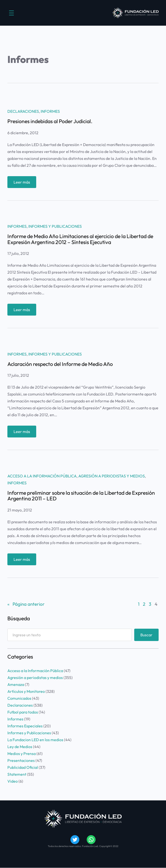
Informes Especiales (25, 726)
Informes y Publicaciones (55, 226)
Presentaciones (21, 760)
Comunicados (19, 698)
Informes (50, 111)
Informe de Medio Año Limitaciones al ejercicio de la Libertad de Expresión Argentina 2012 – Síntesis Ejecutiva (80, 239)
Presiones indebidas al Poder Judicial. (50, 121)
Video (13, 781)
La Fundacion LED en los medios (35, 740)
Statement (17, 774)
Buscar (146, 635)
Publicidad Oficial (23, 767)
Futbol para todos (23, 712)
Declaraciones (23, 111)
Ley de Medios (20, 747)
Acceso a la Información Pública (42, 476)
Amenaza (16, 684)
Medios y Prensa (22, 754)
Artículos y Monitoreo (26, 691)
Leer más (23, 183)
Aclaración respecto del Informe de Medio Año (60, 364)
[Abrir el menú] (11, 13)
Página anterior (26, 604)
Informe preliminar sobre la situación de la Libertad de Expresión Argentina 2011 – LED (81, 496)
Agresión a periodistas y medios (112, 476)
